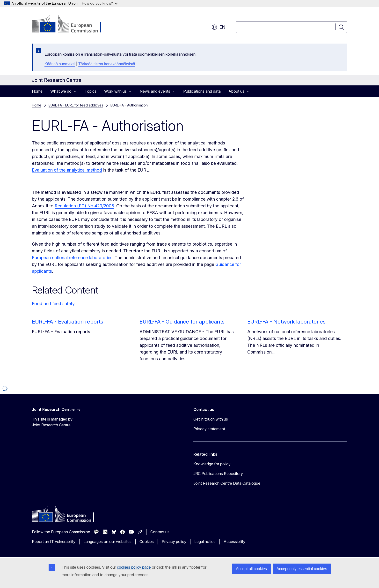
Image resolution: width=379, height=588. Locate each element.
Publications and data (202, 91)
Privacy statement (209, 429)
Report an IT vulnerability (54, 542)
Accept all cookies (251, 569)
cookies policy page (134, 567)
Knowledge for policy (212, 464)
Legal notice (205, 542)
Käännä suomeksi (60, 64)
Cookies (147, 542)
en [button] (218, 27)
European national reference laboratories (72, 258)
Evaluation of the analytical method (67, 170)
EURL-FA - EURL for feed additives (76, 105)
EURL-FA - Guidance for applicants (182, 322)
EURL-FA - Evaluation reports (68, 322)
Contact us (160, 532)
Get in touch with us (211, 419)
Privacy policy (174, 542)
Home (37, 91)
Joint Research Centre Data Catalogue (227, 483)
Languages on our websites (107, 542)
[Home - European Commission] (71, 24)
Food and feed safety (53, 304)
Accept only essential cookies (302, 569)
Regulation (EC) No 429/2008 (84, 206)
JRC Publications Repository (218, 474)
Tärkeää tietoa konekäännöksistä (107, 64)
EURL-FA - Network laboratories (286, 322)
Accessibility (234, 542)
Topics (91, 91)
